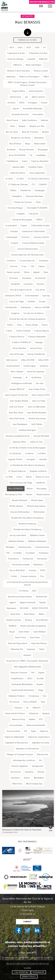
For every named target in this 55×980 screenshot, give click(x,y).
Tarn (45, 696)
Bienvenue (39, 138)
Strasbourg (34, 696)
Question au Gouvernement (20, 597)
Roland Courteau (14, 620)
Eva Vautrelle (11, 307)
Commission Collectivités (33, 231)
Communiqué (12, 237)
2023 (12, 47)
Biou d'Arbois (15, 144)
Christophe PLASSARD (37, 208)
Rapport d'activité (28, 602)
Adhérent (43, 59)
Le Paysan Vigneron (17, 471)
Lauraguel (31, 459)
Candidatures (12, 161)
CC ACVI (9, 179)
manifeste (40, 483)
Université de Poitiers (15, 713)
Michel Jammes (16, 506)
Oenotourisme (25, 547)
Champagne (40, 190)
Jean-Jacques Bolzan (19, 401)
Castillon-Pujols (36, 167)
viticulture (15, 778)
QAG (34, 591)
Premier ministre (29, 576)
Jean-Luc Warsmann (37, 407)
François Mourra (17, 337)
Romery (29, 620)
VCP (41, 719)
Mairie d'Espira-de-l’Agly (21, 483)
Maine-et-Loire (43, 477)
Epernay (46, 296)
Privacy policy (29, 976)
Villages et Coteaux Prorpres (20, 754)
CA (31, 155)
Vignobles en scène (41, 743)
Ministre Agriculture (36, 506)
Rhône (42, 614)
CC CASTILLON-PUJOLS (39, 179)
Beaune (45, 132)
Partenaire (44, 553)
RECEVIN (24, 608)
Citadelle (21, 214)
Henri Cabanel (17, 372)
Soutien (40, 684)
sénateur (27, 655)
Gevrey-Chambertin (36, 354)
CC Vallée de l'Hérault (18, 184)
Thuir (43, 702)
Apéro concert (38, 97)
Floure (45, 325)
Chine (38, 202)
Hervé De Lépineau (36, 372)
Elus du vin (40, 290)
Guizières (44, 366)
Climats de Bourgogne (22, 220)
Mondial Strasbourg (27, 524)
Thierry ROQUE (30, 702)
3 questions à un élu (16, 53)
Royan (12, 632)
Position (33, 570)
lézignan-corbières (38, 471)
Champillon (17, 196)
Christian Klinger (15, 208)
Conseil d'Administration (33, 243)
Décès (27, 272)
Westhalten (39, 778)
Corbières (11, 261)
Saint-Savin (35, 637)
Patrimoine (42, 559)
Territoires (14, 702)
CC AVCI (20, 179)
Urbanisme (34, 713)
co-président (11, 225)
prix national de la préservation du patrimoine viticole (27, 583)
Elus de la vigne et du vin (21, 290)
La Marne (29, 453)
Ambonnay (11, 77)
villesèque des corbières (24, 760)
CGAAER (43, 184)
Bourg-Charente (27, 149)
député (37, 272)
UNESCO (37, 708)
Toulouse (18, 708)
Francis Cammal (23, 331)
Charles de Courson (23, 202)
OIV (8, 553)
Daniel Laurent (13, 272)
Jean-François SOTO (41, 395)
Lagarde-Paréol (15, 459)
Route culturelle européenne (33, 626)
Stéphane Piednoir (17, 696)
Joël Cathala (37, 424)
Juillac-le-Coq (36, 442)
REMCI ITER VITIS (40, 608)
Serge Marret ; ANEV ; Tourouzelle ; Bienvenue (27, 661)
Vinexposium (38, 766)
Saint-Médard (40, 632)
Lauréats (43, 459)
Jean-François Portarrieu (16, 395)
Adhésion (18, 65)
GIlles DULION (28, 360)
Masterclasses (43, 494)
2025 (29, 47)
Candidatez (41, 155)
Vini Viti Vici (16, 772)
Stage (41, 690)
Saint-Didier (24, 632)
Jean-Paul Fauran (17, 418)
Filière (10, 325)
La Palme (42, 453)
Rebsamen (11, 608)
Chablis (13, 190)
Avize (12, 126)
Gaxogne (39, 342)
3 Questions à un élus (38, 53)
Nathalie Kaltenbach (37, 541)
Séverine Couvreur (19, 673)
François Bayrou (42, 331)
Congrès (14, 243)
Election (40, 284)
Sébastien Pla (17, 649)
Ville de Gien (42, 754)
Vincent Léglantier (20, 766)
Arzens (44, 103)
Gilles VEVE (43, 360)
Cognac (24, 225)
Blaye (28, 144)
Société (40, 678)
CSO (32, 266)
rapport (12, 602)
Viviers (27, 778)
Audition (45, 120)
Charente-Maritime (34, 196)
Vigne (34, 731)
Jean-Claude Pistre (37, 389)
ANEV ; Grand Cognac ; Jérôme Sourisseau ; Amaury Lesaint (27, 84)
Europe (42, 301)
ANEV (46, 77)
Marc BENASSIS (16, 489)
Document (27, 278)
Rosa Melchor (42, 620)
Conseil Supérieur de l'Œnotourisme (27, 255)
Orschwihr (30, 553)
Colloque (14, 231)
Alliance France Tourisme (18, 71)
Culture (42, 266)
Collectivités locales (40, 225)
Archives (11, 103)
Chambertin (25, 190)
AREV (22, 103)
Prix (42, 576)
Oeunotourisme (42, 547)
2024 (20, 47)
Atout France (12, 120)
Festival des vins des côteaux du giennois (27, 319)
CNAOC (39, 220)
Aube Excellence (29, 120)
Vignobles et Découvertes (27, 749)
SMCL (30, 678)
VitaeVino (29, 772)
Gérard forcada (17, 354)
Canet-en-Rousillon (40, 161)
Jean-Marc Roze (16, 413)
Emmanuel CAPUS (13, 296)
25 (44, 47)
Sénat (42, 649)
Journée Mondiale (41, 436)
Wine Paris (17, 784)
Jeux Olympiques (20, 424)
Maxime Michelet (20, 500)
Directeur (14, 278)
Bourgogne (43, 149)
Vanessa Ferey (19, 719)
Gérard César (36, 348)
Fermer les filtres (27, 40)
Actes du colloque (15, 59)
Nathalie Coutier (38, 535)
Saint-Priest (20, 637)
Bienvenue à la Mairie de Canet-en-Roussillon (22, 830)
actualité (31, 59)
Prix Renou (24, 591)
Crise (24, 266)
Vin (40, 760)
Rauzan (42, 602)
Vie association (13, 731)
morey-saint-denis (18, 535)
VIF (26, 731)
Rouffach (13, 626)
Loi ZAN (9, 477)
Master (29, 494)
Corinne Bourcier (27, 261)
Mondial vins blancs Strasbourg (27, 529)
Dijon (46, 272)
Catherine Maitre (18, 173)
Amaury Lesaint (41, 71)
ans (26, 97)
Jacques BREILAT (17, 389)
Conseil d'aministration (27, 249)
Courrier (14, 266)
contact (27, 922)
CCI (33, 184)
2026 (37, 47)
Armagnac (33, 103)
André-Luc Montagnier (29, 77)
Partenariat (28, 559)
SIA (33, 673)
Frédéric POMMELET (22, 342)
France (9, 331)
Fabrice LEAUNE (42, 307)
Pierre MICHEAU (17, 570)
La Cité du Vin (15, 453)
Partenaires (13, 559)
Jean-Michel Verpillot (37, 413)
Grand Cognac (30, 366)
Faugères (15, 313)
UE (27, 708)
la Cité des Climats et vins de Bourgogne (27, 448)
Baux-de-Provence (30, 132)
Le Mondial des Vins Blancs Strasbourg (27, 465)
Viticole (41, 772)
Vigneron (44, 731)
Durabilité (15, 284)
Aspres (16, 108)
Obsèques (10, 547)
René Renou (29, 614)
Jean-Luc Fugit (39, 401)
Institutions (37, 377)
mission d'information (20, 512)
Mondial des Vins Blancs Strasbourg (27, 518)
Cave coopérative (37, 173)
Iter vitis (40, 383)
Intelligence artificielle (22, 383)
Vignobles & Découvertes (17, 743)
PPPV (43, 570)
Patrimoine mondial (21, 565)
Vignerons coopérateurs (39, 737)
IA (27, 377)
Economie (28, 284)
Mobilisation (39, 512)
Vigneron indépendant (14, 737)
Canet (25, 161)
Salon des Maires (39, 643)
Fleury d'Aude (32, 325)
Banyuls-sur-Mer (37, 126)
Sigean (41, 673)
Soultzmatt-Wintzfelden (22, 684)
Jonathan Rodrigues (27, 430)
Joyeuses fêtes (19, 442)
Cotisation (44, 261)
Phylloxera (38, 565)
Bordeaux (11, 149)
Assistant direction (20, 114)
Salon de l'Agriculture (18, 643)
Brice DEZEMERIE (17, 155)
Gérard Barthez (19, 348)
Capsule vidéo (18, 167)
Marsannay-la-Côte (13, 494)
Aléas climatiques (34, 65)
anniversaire (15, 97)
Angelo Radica (19, 91)
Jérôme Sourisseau (37, 418)
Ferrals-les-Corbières (34, 313)
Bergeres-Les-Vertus (21, 138)
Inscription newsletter (42, 2)
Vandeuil (46, 713)
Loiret (19, 477)
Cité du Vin (33, 214)
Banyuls (22, 126)
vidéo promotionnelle (36, 725)
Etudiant (31, 301)
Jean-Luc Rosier (17, 407)
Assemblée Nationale (33, 108)
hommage (17, 377)
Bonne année (40, 144)
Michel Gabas (37, 500)
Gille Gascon (12, 360)
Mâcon (29, 477)
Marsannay (41, 489)
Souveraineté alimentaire (23, 690)
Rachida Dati (41, 597)
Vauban (32, 719)
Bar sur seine (12, 132)
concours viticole (41, 237)
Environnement (32, 296)
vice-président (16, 725)
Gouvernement (13, 366)
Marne (30, 489)
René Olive (15, 614)
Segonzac (31, 649)
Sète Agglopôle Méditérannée (27, 667)
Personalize (38, 972)
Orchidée (18, 553)
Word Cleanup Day (34, 784)
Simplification (17, 678)
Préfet (14, 576)
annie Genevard (36, 91)
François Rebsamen (37, 337)
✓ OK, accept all (21, 972)
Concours (25, 237)
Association (38, 114)
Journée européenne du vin (17, 436)
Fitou (19, 325)
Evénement (26, 307)
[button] (50, 6)
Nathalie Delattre (16, 541)
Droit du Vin (40, 278)
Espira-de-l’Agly (16, 301)
